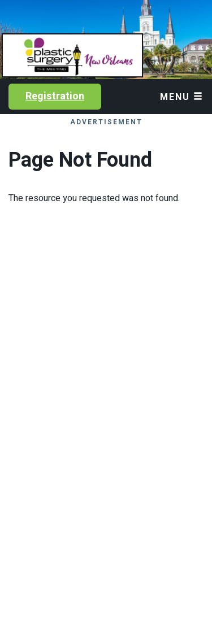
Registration (55, 96)
